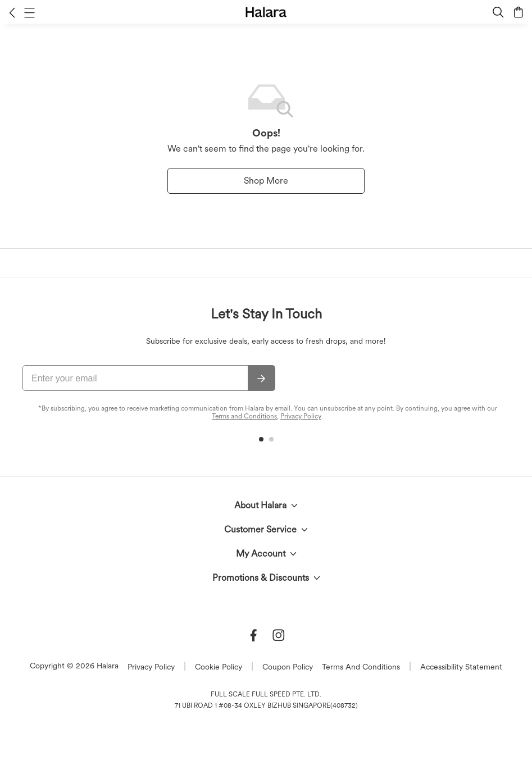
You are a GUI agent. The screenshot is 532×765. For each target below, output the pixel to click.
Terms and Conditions (244, 416)
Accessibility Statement (461, 667)
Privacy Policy (301, 416)
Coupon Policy (288, 667)
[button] (12, 12)
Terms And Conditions (361, 667)
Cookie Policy (219, 667)
